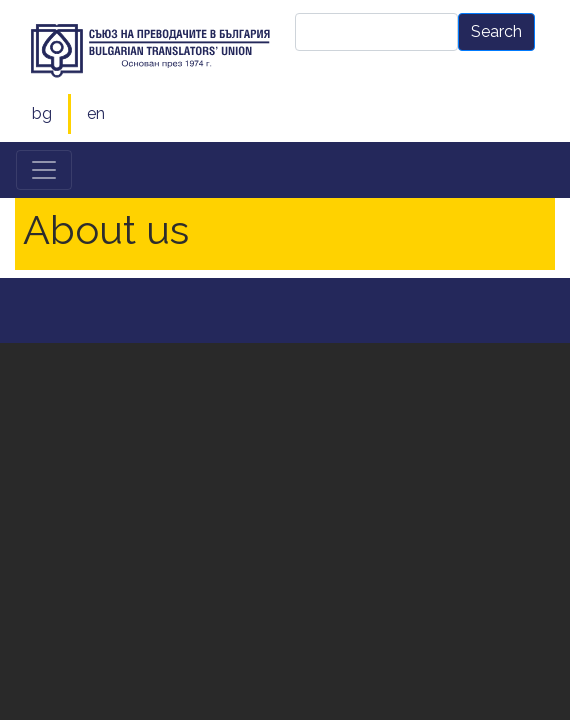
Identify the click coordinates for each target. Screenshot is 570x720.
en (96, 113)
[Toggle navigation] (44, 170)
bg (42, 113)
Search (496, 31)
